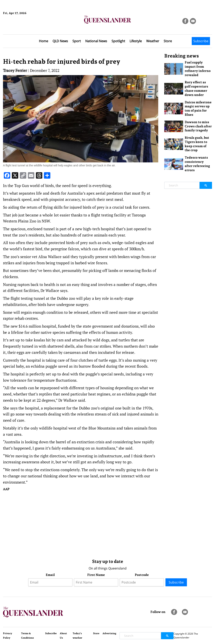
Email (50, 575)
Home (44, 41)
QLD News (60, 41)
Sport (77, 41)
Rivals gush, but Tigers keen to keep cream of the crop (197, 144)
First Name (96, 575)
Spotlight (118, 41)
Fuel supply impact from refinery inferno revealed (198, 69)
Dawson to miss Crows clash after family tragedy (198, 126)
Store (168, 41)
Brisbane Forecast (22, 27)
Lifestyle (136, 41)
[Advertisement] (81, 524)
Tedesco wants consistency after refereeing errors (197, 164)
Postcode (142, 575)
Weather (153, 41)
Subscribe (201, 41)
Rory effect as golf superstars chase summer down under (196, 88)
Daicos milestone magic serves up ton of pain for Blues (198, 108)
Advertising (109, 633)
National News (96, 41)
